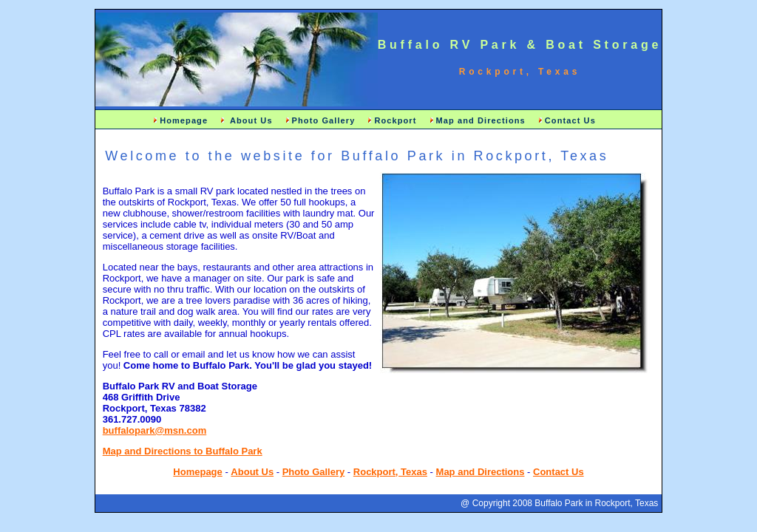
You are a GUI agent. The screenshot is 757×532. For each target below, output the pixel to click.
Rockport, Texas (390, 472)
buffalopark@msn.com (155, 430)
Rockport (395, 120)
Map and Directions (481, 120)
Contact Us (570, 120)
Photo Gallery (324, 120)
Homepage (184, 120)
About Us (249, 120)
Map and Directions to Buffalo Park (183, 451)
